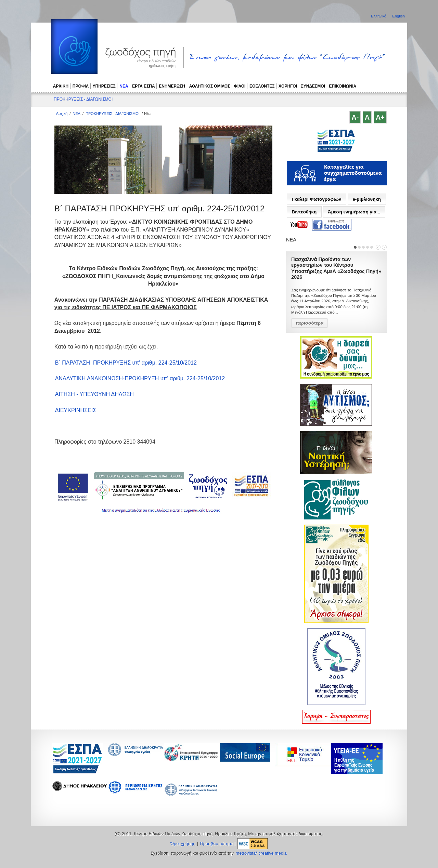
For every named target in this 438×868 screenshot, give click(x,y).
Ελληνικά (379, 16)
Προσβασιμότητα (216, 844)
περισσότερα (310, 323)
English (398, 16)
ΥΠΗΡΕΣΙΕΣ (104, 86)
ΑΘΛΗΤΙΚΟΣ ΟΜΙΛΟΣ (210, 86)
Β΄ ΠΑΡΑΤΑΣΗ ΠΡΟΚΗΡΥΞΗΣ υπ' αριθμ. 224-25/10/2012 (126, 363)
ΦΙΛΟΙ (240, 86)
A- (355, 117)
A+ (380, 117)
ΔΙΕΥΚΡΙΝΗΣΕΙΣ (76, 410)
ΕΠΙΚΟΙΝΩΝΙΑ (343, 86)
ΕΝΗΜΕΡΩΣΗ (172, 86)
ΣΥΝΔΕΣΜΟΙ (313, 86)
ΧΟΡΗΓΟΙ (288, 86)
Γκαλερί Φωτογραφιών (316, 199)
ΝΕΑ (124, 86)
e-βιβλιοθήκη (367, 199)
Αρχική (62, 114)
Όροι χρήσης (183, 844)
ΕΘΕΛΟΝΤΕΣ (262, 86)
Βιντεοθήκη (304, 212)
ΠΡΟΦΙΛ (81, 86)
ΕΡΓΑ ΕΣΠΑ (143, 86)
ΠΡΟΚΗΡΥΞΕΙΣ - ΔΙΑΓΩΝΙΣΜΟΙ (83, 99)
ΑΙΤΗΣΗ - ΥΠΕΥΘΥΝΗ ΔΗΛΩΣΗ (94, 394)
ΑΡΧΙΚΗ (61, 86)
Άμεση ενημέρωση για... (354, 212)
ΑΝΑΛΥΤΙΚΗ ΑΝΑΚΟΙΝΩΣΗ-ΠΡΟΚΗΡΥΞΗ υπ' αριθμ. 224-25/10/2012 (140, 378)
